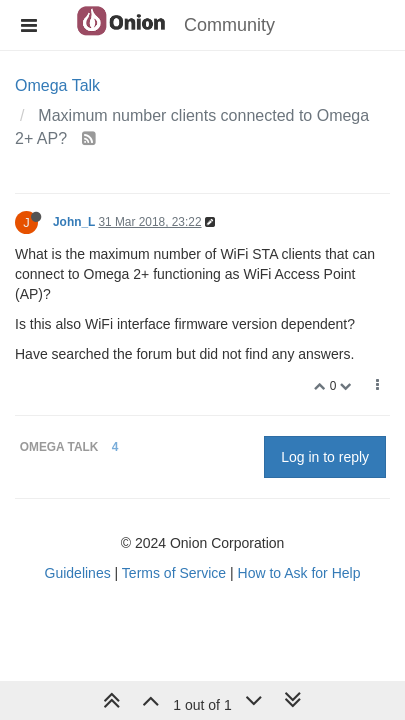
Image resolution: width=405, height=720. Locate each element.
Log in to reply (325, 457)
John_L (74, 222)
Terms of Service (174, 573)
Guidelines (78, 573)
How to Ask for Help (299, 573)
